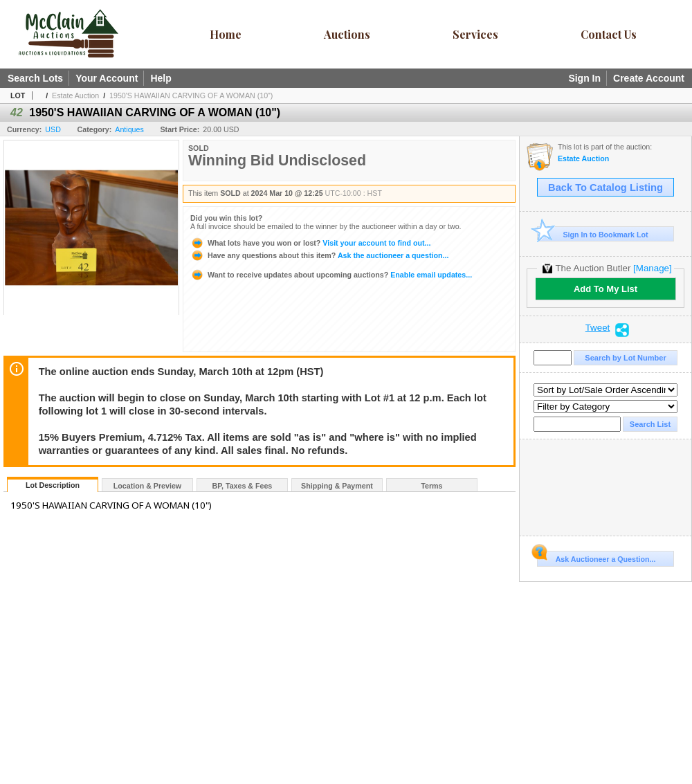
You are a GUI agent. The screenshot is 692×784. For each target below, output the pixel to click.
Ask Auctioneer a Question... (596, 557)
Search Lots (35, 78)
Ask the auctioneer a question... (319, 255)
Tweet (598, 328)
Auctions (347, 34)
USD (53, 129)
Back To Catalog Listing (605, 188)
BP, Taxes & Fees (243, 486)
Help (161, 78)
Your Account (107, 78)
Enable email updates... (331, 275)
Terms (431, 486)
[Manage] (652, 268)
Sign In (584, 78)
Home (226, 34)
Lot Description (53, 485)
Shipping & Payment (337, 486)
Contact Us (609, 34)
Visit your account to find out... (310, 243)
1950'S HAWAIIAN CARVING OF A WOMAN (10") (191, 95)
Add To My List (605, 289)
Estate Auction (75, 95)
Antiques (129, 129)
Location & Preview (147, 486)
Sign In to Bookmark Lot (593, 234)
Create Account (649, 78)
